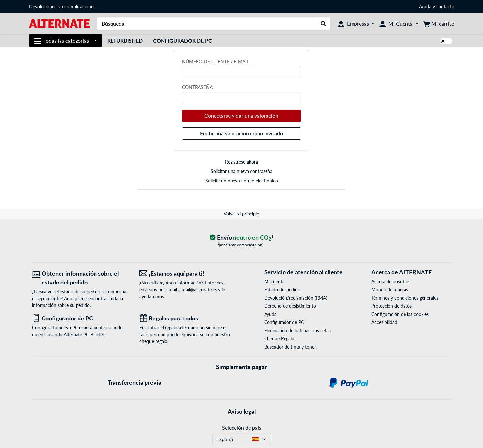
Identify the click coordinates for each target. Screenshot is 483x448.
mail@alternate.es (199, 290)
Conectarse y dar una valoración (241, 116)
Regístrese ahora (241, 162)
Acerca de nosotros (391, 281)
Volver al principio (241, 214)
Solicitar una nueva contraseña (241, 171)
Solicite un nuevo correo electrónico (242, 181)
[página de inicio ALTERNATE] (59, 23)
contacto (445, 6)
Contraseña (197, 87)
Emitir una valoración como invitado (241, 133)
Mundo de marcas (390, 290)
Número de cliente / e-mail (216, 62)
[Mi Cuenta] (399, 24)
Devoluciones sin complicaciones (62, 6)
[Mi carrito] (439, 24)
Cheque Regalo (279, 339)
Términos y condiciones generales (405, 298)
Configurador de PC (182, 40)
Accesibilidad (384, 322)
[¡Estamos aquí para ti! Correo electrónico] (188, 274)
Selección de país (242, 428)
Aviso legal (242, 411)
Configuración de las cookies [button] (400, 314)
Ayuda (425, 6)
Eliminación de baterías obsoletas (297, 330)
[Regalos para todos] (188, 318)
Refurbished (125, 40)
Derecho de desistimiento (290, 306)
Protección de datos (392, 306)
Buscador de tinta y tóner (290, 347)
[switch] (446, 41)
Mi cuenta (274, 281)
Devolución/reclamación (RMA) (296, 298)
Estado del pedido (282, 290)
